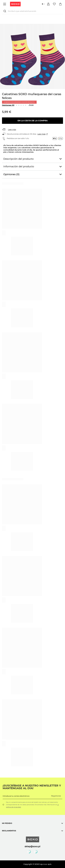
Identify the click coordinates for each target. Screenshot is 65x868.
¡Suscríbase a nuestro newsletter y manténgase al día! (32, 787)
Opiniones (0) (8, 105)
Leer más (12, 129)
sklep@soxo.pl (32, 846)
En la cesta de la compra (33, 121)
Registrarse (56, 796)
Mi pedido (7, 823)
